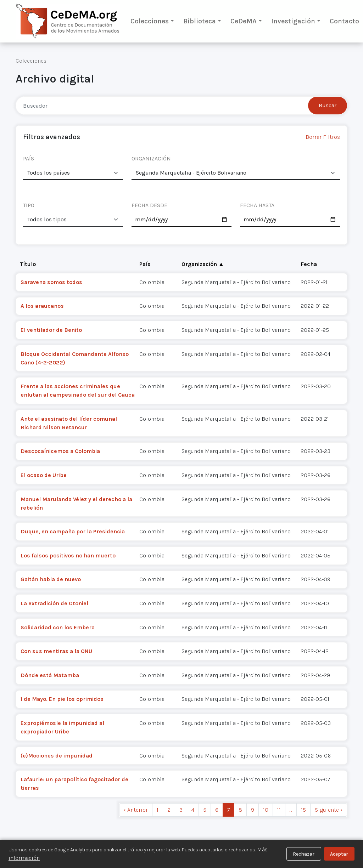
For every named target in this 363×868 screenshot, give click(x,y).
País (145, 264)
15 (303, 810)
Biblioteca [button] (200, 21)
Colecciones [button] (150, 21)
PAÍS (29, 158)
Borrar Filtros (323, 137)
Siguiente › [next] (329, 810)
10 (266, 810)
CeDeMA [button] (244, 21)
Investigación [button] (293, 21)
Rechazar (304, 854)
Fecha (309, 264)
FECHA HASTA (257, 205)
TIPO (29, 205)
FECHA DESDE (149, 205)
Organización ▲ (203, 264)
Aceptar (339, 854)
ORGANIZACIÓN (151, 158)
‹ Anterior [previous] (136, 810)
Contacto (344, 21)
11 (279, 810)
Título (28, 264)
